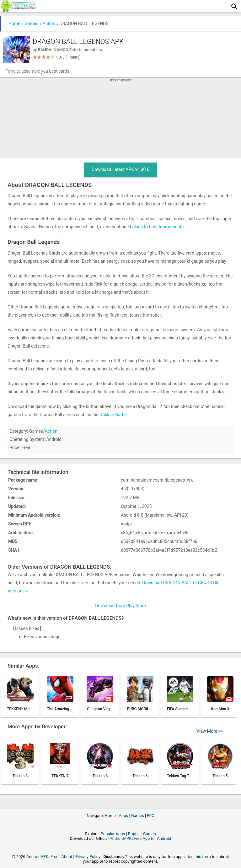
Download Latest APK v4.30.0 (120, 169)
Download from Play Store (120, 606)
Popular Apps (113, 834)
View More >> (210, 731)
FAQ (150, 816)
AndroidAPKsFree (42, 857)
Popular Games (142, 834)
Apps (123, 816)
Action (49, 23)
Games (31, 23)
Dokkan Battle (113, 415)
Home (14, 23)
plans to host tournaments (158, 227)
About (67, 857)
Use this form (199, 857)
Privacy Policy (88, 857)
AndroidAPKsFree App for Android (140, 838)
